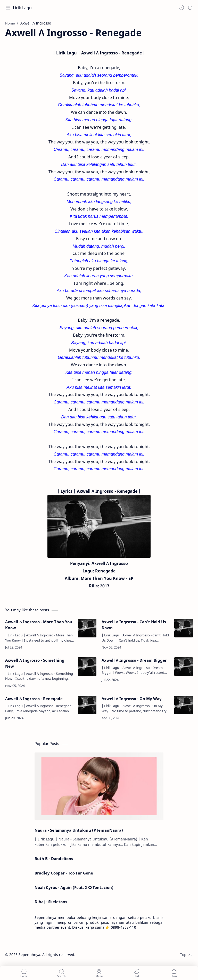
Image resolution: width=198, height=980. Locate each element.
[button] (181, 8)
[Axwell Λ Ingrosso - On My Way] (184, 705)
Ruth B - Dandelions (54, 858)
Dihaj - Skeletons (51, 902)
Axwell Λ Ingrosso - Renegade (34, 699)
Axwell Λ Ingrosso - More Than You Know (39, 625)
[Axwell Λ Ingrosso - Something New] (87, 667)
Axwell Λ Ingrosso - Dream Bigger (134, 660)
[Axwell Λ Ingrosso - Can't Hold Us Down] (184, 628)
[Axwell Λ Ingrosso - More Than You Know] (87, 628)
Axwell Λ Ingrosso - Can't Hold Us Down (134, 625)
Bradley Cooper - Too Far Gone (64, 873)
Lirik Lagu (22, 8)
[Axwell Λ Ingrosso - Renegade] (87, 705)
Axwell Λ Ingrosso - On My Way (132, 699)
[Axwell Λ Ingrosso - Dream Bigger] (184, 667)
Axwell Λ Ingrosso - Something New (35, 663)
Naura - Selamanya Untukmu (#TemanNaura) (79, 830)
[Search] (190, 8)
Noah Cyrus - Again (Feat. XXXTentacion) (74, 887)
